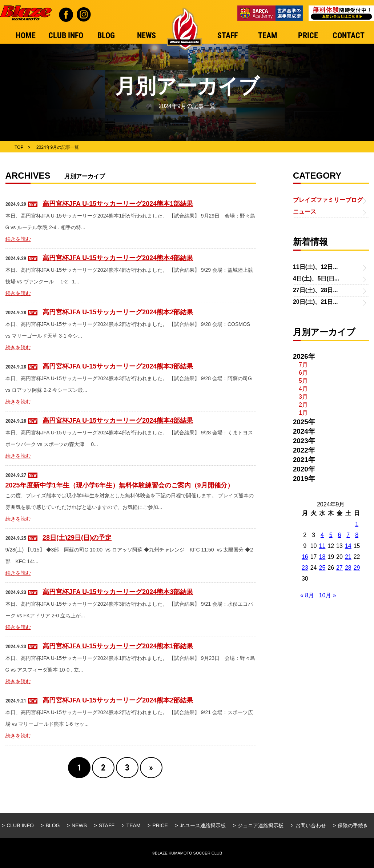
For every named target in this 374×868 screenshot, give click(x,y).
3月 (303, 397)
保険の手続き (353, 825)
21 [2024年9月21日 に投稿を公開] (348, 557)
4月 (303, 389)
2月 (303, 405)
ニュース (305, 212)
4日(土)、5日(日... (316, 278)
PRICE (160, 825)
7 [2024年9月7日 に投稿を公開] (348, 535)
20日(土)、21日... (315, 302)
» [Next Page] (151, 768)
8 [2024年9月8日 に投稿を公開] (357, 535)
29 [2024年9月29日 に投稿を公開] (357, 568)
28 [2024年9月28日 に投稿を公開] (348, 568)
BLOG (53, 825)
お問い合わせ (311, 825)
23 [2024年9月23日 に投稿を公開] (305, 568)
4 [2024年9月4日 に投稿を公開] (322, 535)
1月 (303, 413)
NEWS (79, 825)
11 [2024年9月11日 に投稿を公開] (322, 546)
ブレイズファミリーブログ (328, 200)
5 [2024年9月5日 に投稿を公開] (331, 535)
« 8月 (307, 595)
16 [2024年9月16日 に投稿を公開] (305, 557)
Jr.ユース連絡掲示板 (203, 825)
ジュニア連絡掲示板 (261, 825)
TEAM (134, 825)
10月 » (328, 595)
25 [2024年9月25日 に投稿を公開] (322, 568)
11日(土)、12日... (315, 267)
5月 (303, 381)
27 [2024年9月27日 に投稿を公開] (339, 568)
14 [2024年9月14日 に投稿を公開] (348, 546)
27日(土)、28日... (315, 290)
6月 (303, 373)
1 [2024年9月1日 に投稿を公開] (357, 524)
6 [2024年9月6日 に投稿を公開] (340, 535)
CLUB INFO (20, 825)
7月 (303, 365)
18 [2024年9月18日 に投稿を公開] (322, 557)
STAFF (107, 825)
